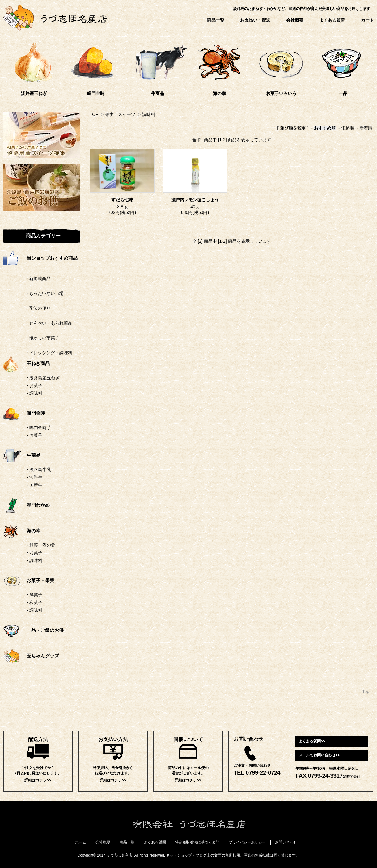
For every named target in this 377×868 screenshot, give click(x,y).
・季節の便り (27, 308)
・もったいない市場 (33, 293)
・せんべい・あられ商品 (38, 323)
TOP (94, 114)
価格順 (348, 128)
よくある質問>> (312, 741)
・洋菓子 (34, 595)
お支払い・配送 (255, 20)
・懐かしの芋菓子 (31, 338)
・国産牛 (34, 485)
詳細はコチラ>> (38, 780)
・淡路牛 (34, 477)
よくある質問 (332, 20)
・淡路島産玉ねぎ (42, 378)
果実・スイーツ (120, 114)
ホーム (81, 842)
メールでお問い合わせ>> (319, 755)
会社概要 (295, 20)
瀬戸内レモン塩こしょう (195, 200)
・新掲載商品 (27, 279)
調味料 (149, 114)
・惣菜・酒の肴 (40, 545)
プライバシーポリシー (247, 842)
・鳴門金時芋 (38, 428)
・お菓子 (34, 385)
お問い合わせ (286, 842)
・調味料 (34, 393)
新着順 (366, 128)
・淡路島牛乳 (38, 470)
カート (367, 20)
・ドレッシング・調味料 (38, 353)
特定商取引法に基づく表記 (197, 842)
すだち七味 (122, 200)
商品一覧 (216, 20)
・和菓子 (34, 602)
